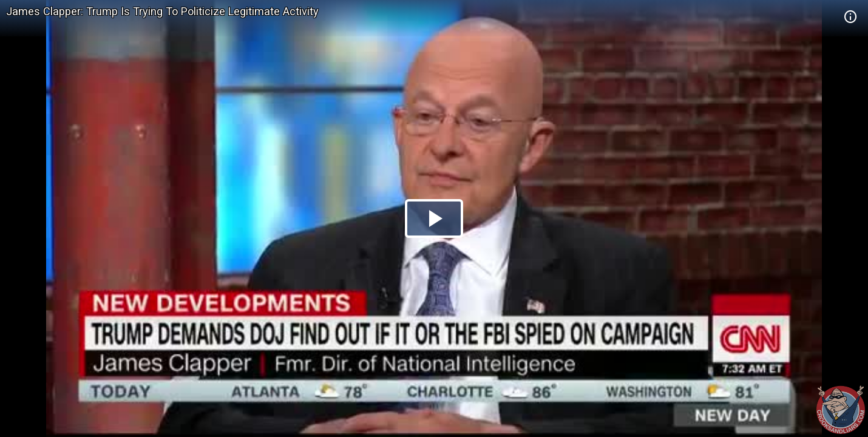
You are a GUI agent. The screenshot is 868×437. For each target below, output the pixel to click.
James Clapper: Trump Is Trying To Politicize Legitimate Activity (162, 11)
